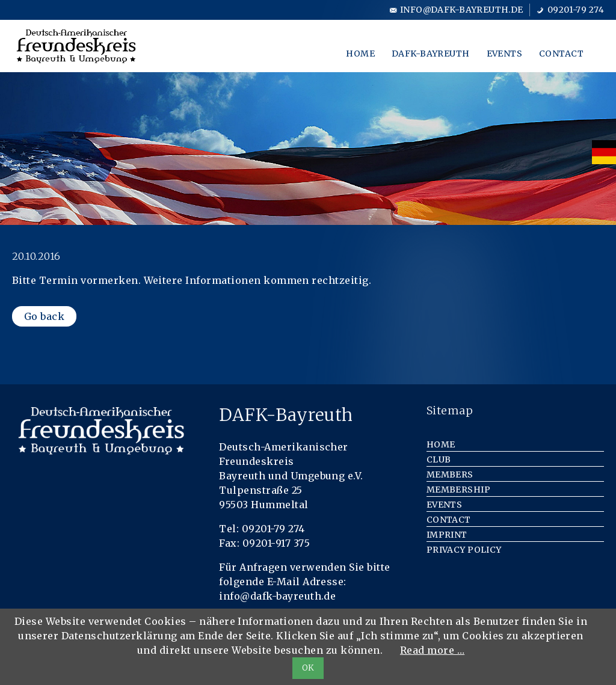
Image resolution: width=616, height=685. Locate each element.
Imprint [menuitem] (447, 535)
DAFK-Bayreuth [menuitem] (430, 54)
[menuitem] (604, 152)
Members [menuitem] (450, 475)
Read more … (432, 650)
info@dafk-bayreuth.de (462, 10)
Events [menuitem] (505, 54)
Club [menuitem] (439, 459)
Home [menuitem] (360, 54)
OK (308, 668)
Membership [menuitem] (458, 490)
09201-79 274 (576, 10)
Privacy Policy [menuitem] (464, 550)
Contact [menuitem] (561, 54)
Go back (44, 316)
